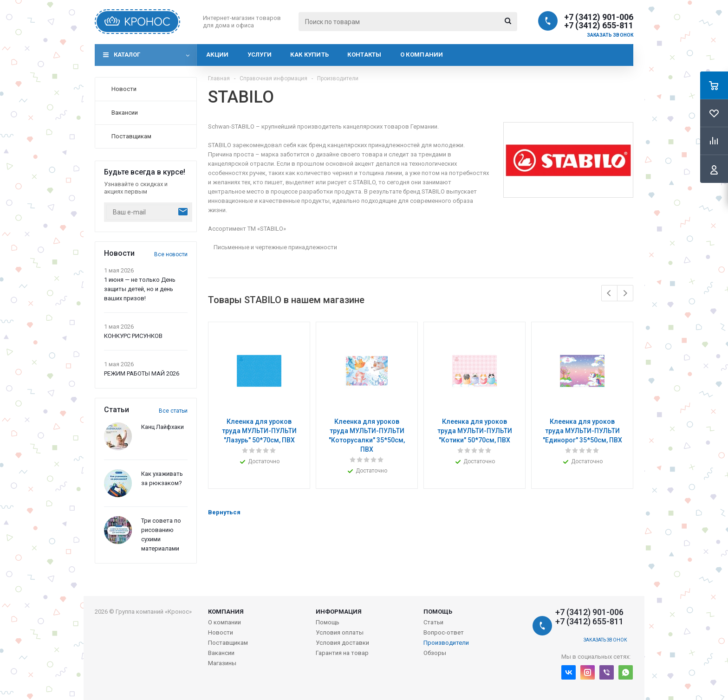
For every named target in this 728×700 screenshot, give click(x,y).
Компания (226, 612)
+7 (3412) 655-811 (599, 26)
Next (625, 293)
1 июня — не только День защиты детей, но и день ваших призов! (140, 289)
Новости (221, 632)
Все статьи (173, 411)
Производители (446, 643)
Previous (609, 293)
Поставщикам (228, 643)
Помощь (438, 612)
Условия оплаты (340, 632)
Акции (218, 55)
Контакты (364, 55)
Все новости (171, 254)
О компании (422, 55)
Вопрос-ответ (444, 632)
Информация (339, 612)
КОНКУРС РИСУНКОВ (133, 336)
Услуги (260, 55)
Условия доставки (342, 643)
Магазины (222, 663)
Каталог (127, 55)
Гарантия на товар (342, 653)
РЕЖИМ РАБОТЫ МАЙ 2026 (142, 373)
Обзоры (435, 653)
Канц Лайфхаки (162, 427)
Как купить (309, 55)
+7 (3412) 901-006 (599, 17)
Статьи (433, 622)
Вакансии (221, 653)
